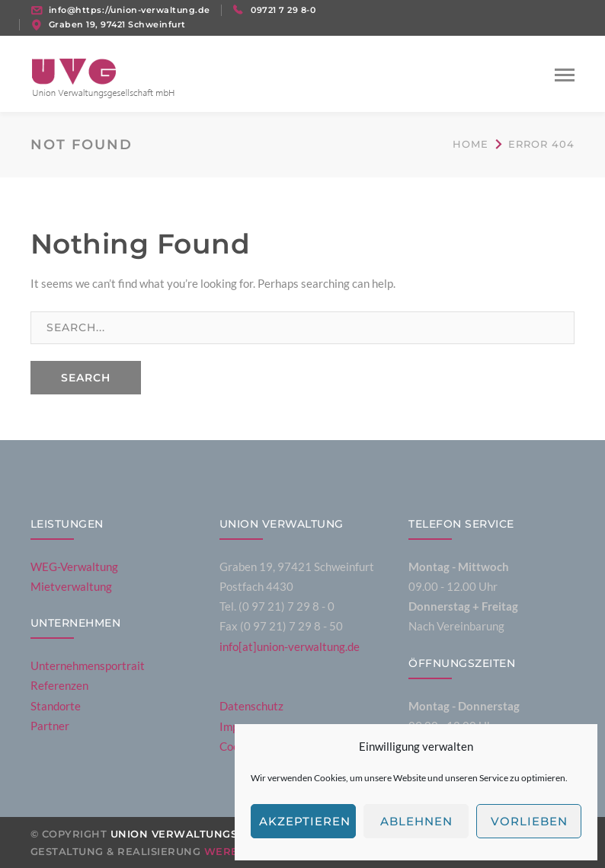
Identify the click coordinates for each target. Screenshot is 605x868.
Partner (50, 726)
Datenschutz (251, 706)
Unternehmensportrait (88, 665)
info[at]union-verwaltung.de (290, 646)
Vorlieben (529, 821)
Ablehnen (416, 821)
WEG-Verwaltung (74, 566)
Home (471, 144)
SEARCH (86, 378)
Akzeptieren (305, 821)
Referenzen (59, 685)
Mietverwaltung (71, 586)
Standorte (56, 706)
